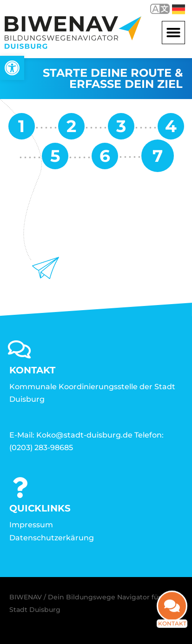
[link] (12, 68)
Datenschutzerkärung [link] (52, 538)
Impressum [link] (31, 525)
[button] (173, 33)
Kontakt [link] (172, 630)
